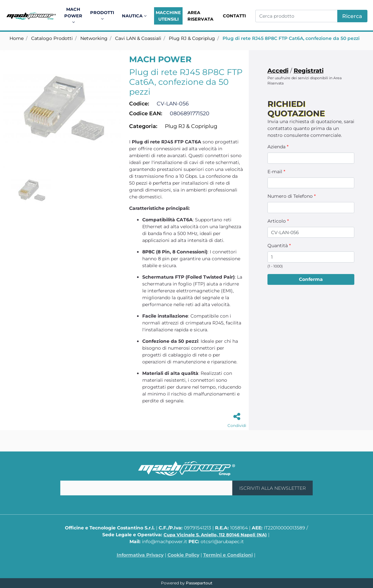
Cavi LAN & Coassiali (138, 38)
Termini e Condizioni (228, 555)
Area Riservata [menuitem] (200, 16)
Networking (94, 38)
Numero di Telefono (292, 196)
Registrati (309, 71)
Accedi (278, 71)
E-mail (276, 172)
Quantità (279, 246)
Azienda (278, 147)
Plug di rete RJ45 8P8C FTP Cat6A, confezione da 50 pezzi (291, 38)
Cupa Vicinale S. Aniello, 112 (215, 535)
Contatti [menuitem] (234, 16)
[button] (352, 16)
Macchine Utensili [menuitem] (168, 16)
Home (17, 38)
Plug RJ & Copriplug (192, 38)
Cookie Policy (183, 555)
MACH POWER (160, 59)
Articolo (278, 221)
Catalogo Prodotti (52, 38)
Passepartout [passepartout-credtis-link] (199, 583)
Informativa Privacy (140, 555)
